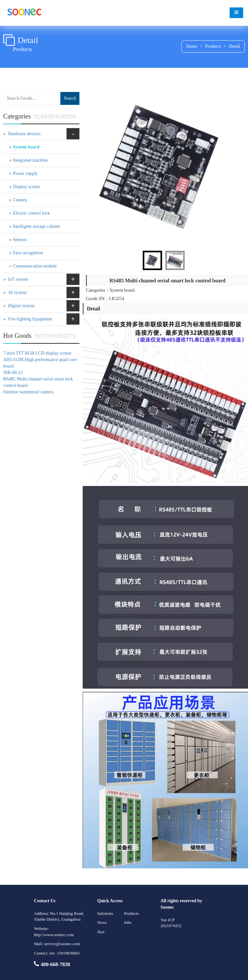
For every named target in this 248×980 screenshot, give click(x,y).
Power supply (25, 173)
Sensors (20, 240)
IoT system (18, 279)
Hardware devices (24, 134)
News (102, 922)
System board (26, 147)
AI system (17, 293)
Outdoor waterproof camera (28, 392)
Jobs (128, 922)
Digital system (21, 306)
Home (192, 46)
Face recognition (28, 253)
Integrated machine (30, 160)
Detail (234, 46)
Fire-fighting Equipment (30, 319)
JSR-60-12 (13, 373)
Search (70, 98)
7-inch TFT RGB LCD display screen (37, 353)
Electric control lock (31, 213)
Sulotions (105, 913)
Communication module (35, 266)
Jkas (101, 932)
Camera (20, 200)
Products (213, 46)
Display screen (26, 187)
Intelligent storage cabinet (36, 226)
